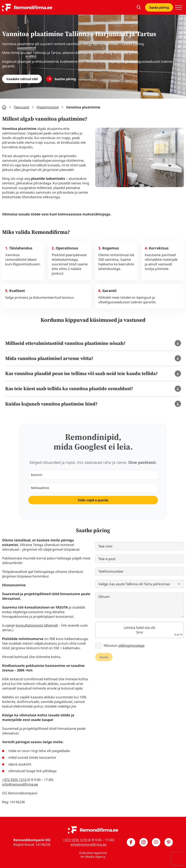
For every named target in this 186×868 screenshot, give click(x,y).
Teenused (21, 107)
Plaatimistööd (48, 107)
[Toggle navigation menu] (178, 7)
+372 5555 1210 (14, 780)
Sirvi (140, 632)
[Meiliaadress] (93, 488)
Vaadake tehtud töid (22, 79)
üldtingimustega (131, 645)
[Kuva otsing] (139, 7)
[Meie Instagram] (144, 842)
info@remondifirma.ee (20, 784)
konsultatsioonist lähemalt (37, 625)
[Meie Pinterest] (169, 842)
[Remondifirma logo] (27, 7)
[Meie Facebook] (131, 842)
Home (4, 107)
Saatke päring (65, 79)
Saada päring (159, 7)
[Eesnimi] (93, 475)
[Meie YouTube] (156, 842)
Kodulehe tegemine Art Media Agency (93, 855)
